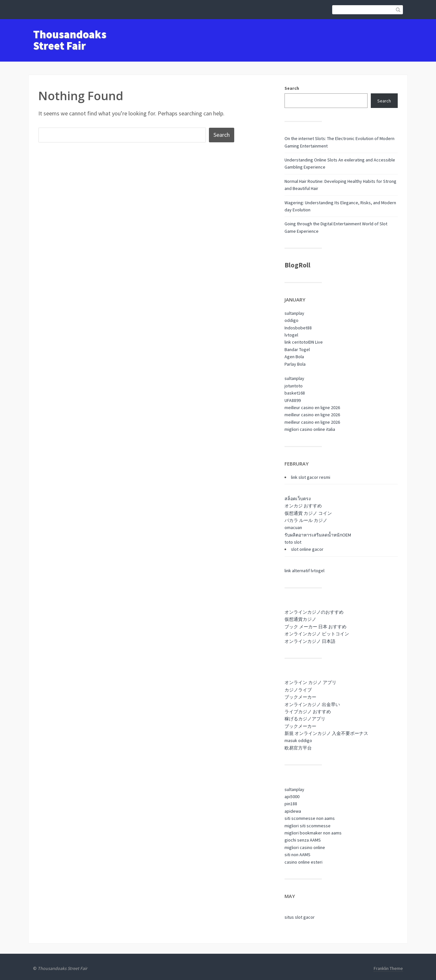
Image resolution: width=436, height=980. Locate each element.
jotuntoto (294, 386)
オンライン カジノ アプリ (310, 682)
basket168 (295, 393)
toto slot (293, 542)
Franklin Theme (388, 968)
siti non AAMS (297, 855)
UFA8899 (293, 400)
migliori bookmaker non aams (313, 833)
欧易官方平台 (298, 748)
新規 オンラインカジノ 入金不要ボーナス (326, 733)
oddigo (291, 320)
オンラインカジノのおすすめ (314, 612)
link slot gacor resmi (311, 477)
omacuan (293, 527)
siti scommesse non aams (310, 818)
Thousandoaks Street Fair (70, 40)
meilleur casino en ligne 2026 (312, 407)
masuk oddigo (298, 740)
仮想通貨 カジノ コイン (308, 513)
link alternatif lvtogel (304, 571)
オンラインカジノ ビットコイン (317, 634)
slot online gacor (307, 549)
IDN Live (315, 342)
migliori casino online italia (310, 429)
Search (292, 88)
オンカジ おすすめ (303, 506)
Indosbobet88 (298, 328)
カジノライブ (298, 690)
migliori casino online (305, 847)
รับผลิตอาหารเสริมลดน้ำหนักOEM (318, 535)
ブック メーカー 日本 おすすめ (315, 627)
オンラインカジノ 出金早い (312, 704)
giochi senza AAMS (303, 840)
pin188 (291, 804)
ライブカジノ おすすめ (308, 712)
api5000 (292, 797)
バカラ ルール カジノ (306, 520)
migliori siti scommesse (308, 826)
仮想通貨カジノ (300, 619)
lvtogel (291, 335)
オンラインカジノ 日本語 (310, 641)
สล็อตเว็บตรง (298, 499)
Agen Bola (294, 357)
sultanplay (294, 313)
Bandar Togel (297, 349)
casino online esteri (303, 862)
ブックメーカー (300, 697)
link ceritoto (296, 342)
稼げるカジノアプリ (305, 719)
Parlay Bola (295, 364)
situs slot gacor (300, 917)
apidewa (293, 811)
